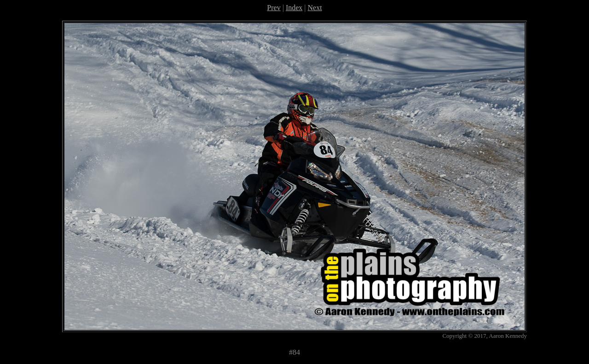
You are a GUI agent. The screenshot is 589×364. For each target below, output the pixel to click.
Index (294, 8)
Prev (274, 8)
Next (315, 8)
